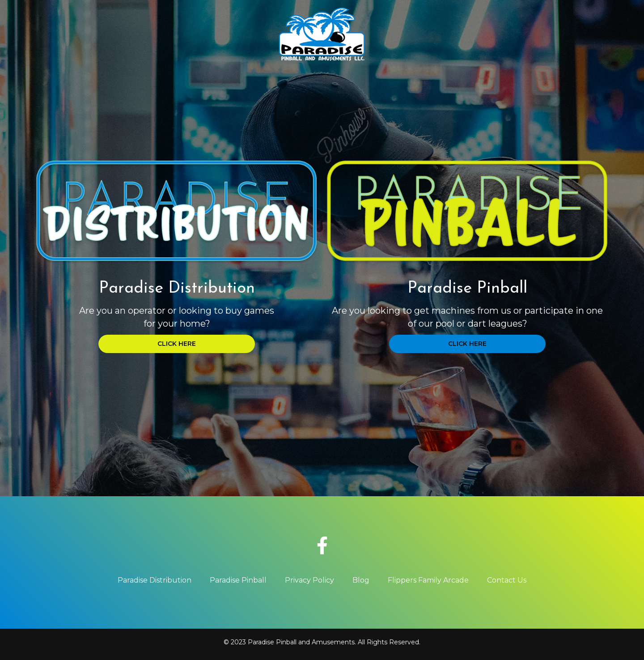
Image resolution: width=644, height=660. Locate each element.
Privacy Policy (309, 580)
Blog (361, 580)
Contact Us (507, 580)
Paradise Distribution (155, 580)
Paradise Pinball (238, 580)
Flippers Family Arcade (428, 580)
